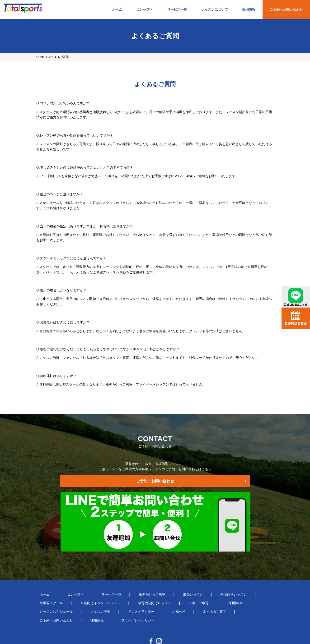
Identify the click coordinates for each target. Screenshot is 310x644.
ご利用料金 (170, 583)
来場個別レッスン (197, 575)
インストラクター (50, 592)
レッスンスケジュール (206, 583)
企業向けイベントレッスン (56, 583)
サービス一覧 (177, 9)
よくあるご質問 (110, 592)
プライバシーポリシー (217, 592)
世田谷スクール (233, 575)
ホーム (117, 9)
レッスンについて (215, 9)
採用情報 (249, 9)
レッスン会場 (244, 583)
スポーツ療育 (141, 583)
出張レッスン (163, 575)
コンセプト (145, 9)
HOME (41, 57)
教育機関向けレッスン (104, 583)
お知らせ (80, 592)
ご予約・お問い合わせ (286, 9)
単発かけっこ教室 (129, 575)
